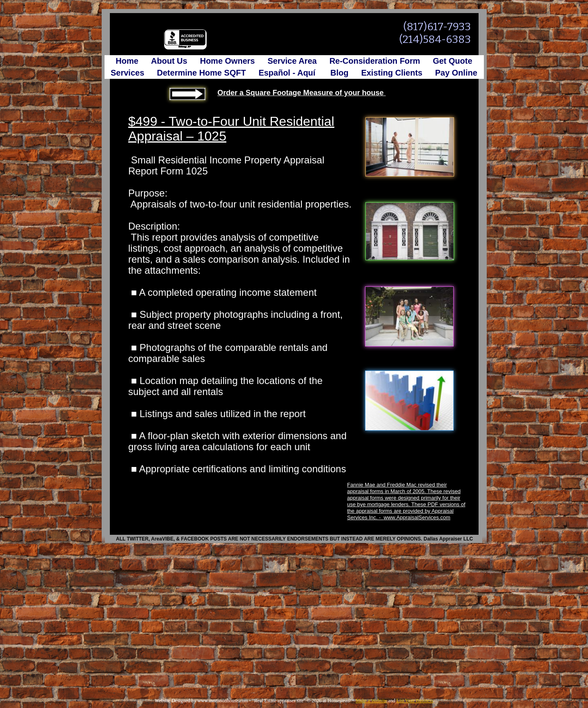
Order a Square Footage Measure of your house (301, 93)
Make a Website (371, 701)
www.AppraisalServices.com (417, 517)
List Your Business (415, 701)
